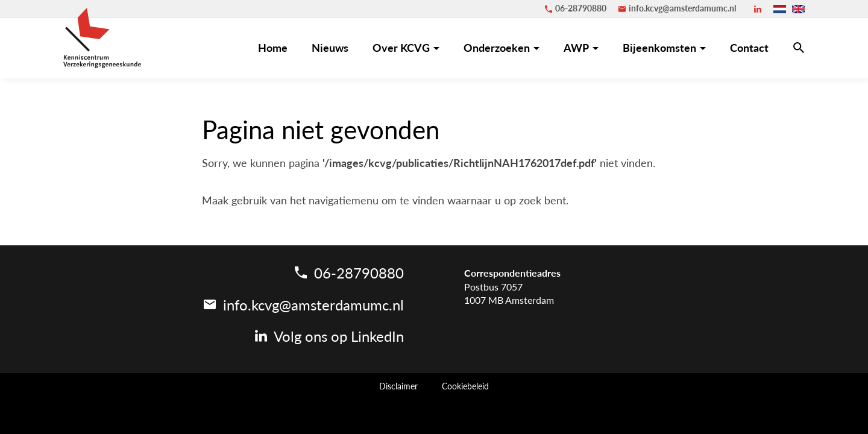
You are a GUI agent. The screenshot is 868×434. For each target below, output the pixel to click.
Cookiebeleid (465, 386)
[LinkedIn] (758, 9)
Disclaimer (398, 386)
